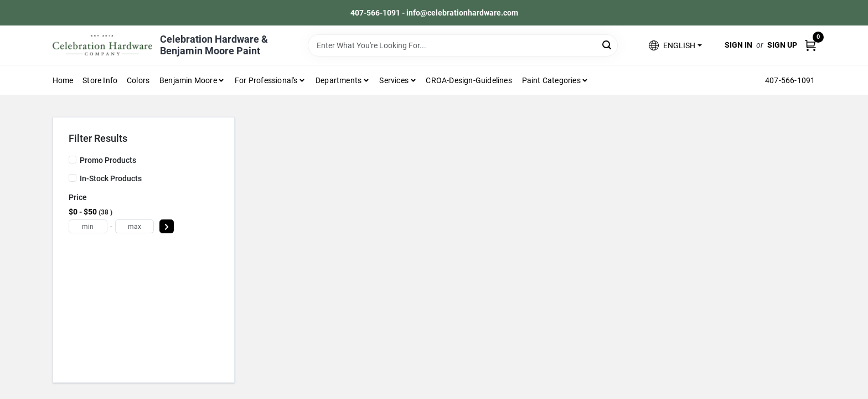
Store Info (100, 80)
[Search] (608, 45)
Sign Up (782, 45)
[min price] (88, 226)
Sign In (738, 45)
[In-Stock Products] (73, 178)
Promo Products (108, 160)
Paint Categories (551, 80)
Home (63, 80)
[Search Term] (463, 45)
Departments (339, 80)
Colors (138, 80)
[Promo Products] (73, 160)
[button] (675, 45)
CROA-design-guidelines (469, 80)
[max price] (135, 226)
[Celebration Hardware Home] (102, 45)
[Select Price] (167, 226)
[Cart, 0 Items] (810, 45)
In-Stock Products (111, 178)
